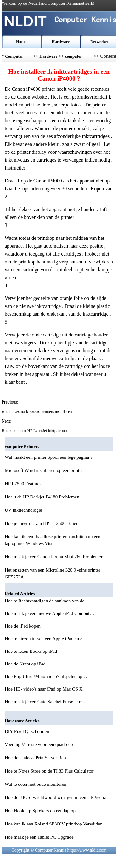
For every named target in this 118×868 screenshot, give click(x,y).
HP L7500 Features (23, 484)
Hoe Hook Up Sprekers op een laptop (40, 811)
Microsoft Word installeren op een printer (44, 470)
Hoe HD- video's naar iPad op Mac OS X (44, 689)
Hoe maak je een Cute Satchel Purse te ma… (47, 702)
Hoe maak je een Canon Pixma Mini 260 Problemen (54, 557)
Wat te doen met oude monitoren (36, 784)
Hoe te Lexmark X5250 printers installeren (37, 412)
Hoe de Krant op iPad (26, 664)
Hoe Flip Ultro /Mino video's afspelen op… (46, 676)
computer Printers (73, 58)
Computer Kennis (14, 58)
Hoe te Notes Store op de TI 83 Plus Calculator (49, 771)
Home (21, 41)
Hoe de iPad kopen (23, 626)
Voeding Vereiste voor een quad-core (39, 744)
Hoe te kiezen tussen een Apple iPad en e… (46, 639)
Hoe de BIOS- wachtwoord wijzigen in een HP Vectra (56, 797)
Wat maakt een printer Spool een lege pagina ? (49, 457)
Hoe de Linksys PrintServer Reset (37, 758)
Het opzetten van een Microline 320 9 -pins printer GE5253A (53, 573)
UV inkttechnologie (23, 510)
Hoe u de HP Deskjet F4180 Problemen (42, 497)
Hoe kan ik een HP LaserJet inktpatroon (35, 431)
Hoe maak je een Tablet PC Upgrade (39, 837)
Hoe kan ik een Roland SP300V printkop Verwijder (53, 824)
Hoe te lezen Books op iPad (31, 651)
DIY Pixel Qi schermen (27, 731)
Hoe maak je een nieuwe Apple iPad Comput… (50, 613)
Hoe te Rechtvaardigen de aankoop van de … (48, 601)
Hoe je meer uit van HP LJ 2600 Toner (41, 523)
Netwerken (100, 41)
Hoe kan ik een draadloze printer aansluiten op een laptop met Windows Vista (53, 540)
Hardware (61, 41)
